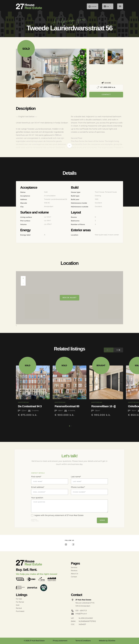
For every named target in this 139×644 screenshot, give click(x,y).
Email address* (38, 487)
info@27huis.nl (81, 614)
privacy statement (56, 515)
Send (102, 520)
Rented (19, 608)
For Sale (19, 599)
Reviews (74, 571)
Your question (37, 498)
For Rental (20, 602)
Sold (18, 605)
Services (74, 568)
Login (93, 6)
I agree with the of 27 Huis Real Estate (57, 515)
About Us (75, 574)
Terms (37, 521)
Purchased (20, 611)
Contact (106, 95)
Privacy (33, 521)
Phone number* (78, 487)
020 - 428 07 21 (81, 611)
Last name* (76, 477)
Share (106, 83)
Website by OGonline (107, 641)
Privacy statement (60, 641)
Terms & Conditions (83, 641)
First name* (36, 477)
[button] (49, 94)
